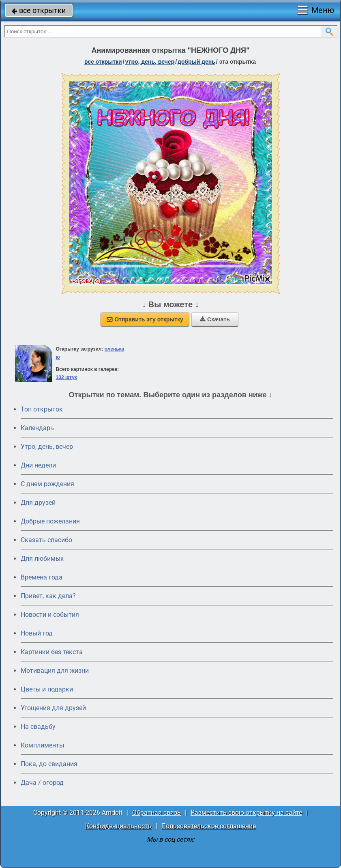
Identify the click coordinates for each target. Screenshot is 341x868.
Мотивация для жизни (55, 671)
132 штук (66, 377)
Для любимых (42, 559)
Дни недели (38, 465)
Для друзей (38, 503)
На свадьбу (38, 727)
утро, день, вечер (150, 62)
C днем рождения (47, 484)
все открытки (39, 10)
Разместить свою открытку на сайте (246, 813)
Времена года (42, 577)
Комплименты (42, 745)
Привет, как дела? (48, 596)
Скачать (215, 319)
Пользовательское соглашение (209, 826)
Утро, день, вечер (47, 447)
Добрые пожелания (50, 521)
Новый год (37, 633)
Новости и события (50, 615)
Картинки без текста (52, 652)
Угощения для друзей (53, 708)
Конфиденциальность (118, 826)
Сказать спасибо (46, 540)
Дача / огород (42, 783)
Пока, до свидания (49, 764)
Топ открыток (42, 409)
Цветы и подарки (47, 689)
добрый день (196, 62)
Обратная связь (157, 813)
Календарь (37, 428)
